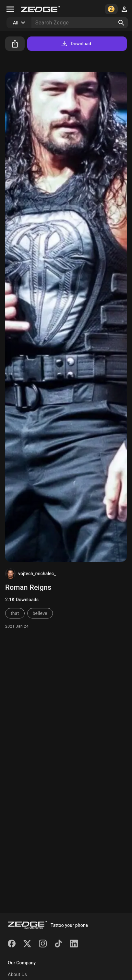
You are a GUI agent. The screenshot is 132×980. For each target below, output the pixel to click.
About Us (17, 974)
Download (76, 44)
